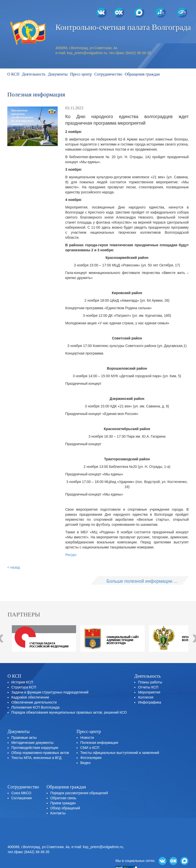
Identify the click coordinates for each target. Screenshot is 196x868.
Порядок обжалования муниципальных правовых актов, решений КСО (69, 712)
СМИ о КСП (90, 748)
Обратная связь (63, 798)
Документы (58, 74)
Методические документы (32, 743)
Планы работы (150, 682)
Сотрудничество (108, 74)
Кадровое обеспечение (30, 697)
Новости (87, 738)
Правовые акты (24, 738)
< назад (14, 567)
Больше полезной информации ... (142, 581)
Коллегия (146, 697)
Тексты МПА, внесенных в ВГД (36, 758)
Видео (86, 763)
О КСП (13, 74)
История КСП (22, 682)
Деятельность (34, 74)
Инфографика (150, 702)
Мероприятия (149, 692)
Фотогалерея (91, 758)
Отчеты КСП (148, 687)
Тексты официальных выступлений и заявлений (120, 753)
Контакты (58, 813)
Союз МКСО (21, 793)
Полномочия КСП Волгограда (35, 707)
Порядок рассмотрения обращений (79, 793)
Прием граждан (63, 803)
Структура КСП (24, 687)
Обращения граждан (142, 74)
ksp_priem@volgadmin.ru (87, 53)
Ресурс (71, 555)
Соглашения (22, 798)
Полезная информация (99, 743)
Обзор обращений (65, 808)
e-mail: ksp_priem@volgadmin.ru (97, 847)
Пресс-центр (81, 74)
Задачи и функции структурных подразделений (50, 692)
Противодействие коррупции (35, 748)
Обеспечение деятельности (34, 702)
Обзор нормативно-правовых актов (40, 753)
